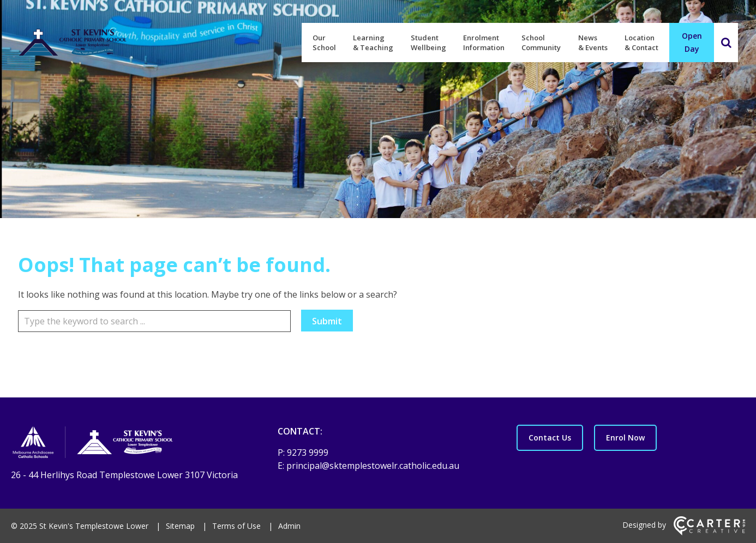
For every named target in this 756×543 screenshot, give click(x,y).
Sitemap (180, 526)
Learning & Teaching (373, 43)
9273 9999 (308, 452)
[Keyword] (154, 321)
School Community (541, 43)
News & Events (593, 43)
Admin (289, 526)
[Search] (726, 43)
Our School (324, 43)
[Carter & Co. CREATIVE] (709, 532)
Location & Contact (641, 43)
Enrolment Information (484, 43)
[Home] (125, 444)
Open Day (692, 42)
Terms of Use (236, 526)
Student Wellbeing (428, 43)
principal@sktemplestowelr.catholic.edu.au (373, 466)
